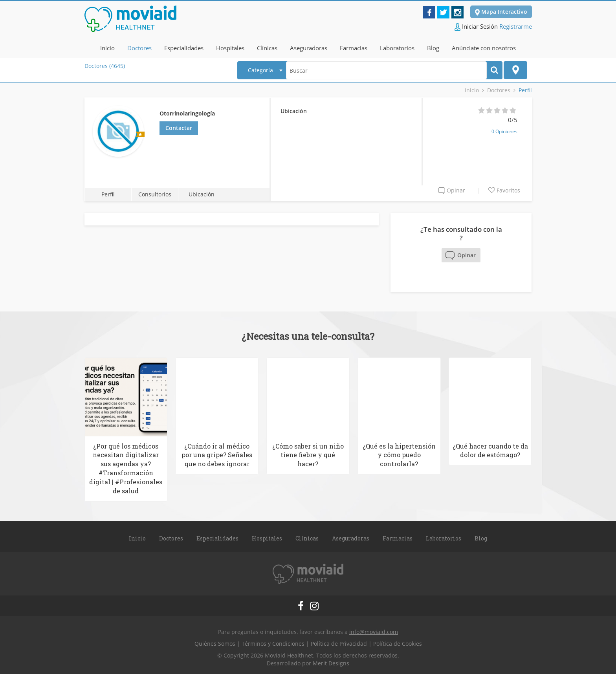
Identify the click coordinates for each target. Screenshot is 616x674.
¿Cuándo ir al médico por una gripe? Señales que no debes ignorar (217, 453)
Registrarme (516, 25)
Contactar (179, 127)
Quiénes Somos (215, 642)
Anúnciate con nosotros (484, 47)
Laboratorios (397, 47)
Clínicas (267, 47)
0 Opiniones (504, 130)
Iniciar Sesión (476, 25)
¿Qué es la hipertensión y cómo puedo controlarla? (399, 453)
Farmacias (354, 47)
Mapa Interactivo (501, 11)
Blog (433, 47)
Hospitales (230, 47)
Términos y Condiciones (273, 642)
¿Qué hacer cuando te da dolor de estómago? (490, 449)
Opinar (452, 189)
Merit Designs (331, 662)
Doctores (139, 47)
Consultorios (154, 193)
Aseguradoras (309, 47)
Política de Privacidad (339, 642)
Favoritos (504, 189)
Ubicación (200, 193)
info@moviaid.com (374, 631)
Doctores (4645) (105, 65)
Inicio (107, 47)
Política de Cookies (398, 642)
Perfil (108, 193)
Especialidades (184, 47)
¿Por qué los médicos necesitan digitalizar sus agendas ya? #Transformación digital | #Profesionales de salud (126, 467)
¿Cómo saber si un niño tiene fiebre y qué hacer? (308, 453)
